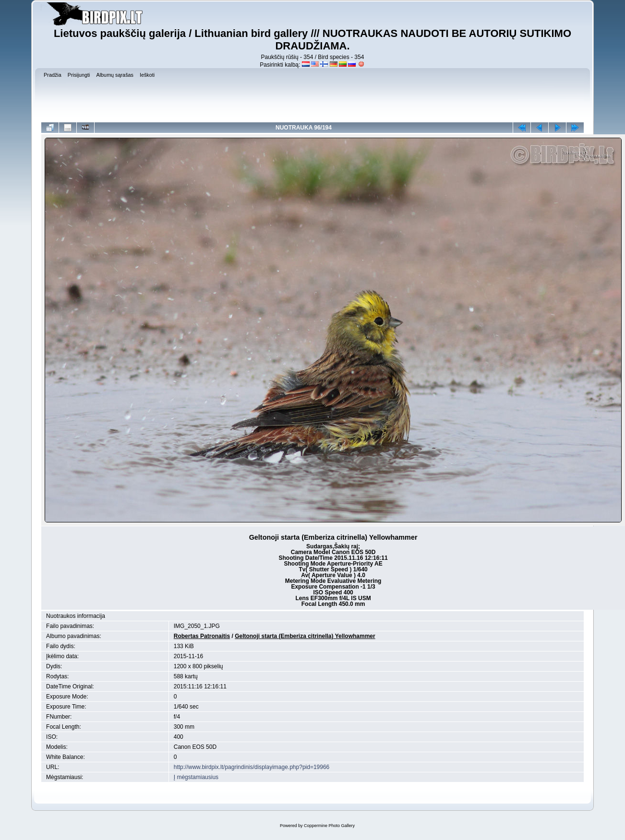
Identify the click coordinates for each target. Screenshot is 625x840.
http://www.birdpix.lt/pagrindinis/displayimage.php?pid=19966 (252, 767)
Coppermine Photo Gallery (329, 826)
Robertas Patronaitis (202, 636)
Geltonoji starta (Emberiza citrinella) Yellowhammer (305, 636)
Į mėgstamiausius (196, 777)
